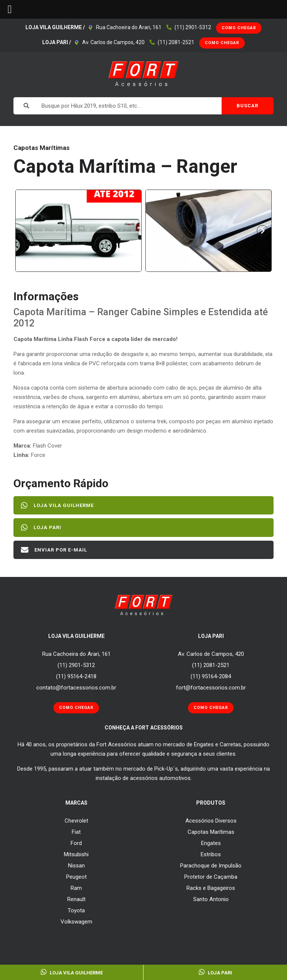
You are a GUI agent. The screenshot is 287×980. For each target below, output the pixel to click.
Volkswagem (76, 922)
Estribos (211, 854)
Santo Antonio (211, 899)
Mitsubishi (76, 854)
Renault (76, 899)
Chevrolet (76, 821)
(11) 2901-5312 (193, 27)
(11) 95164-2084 (211, 676)
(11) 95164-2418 (76, 676)
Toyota (76, 910)
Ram (76, 888)
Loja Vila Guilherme (57, 506)
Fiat (76, 832)
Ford (76, 843)
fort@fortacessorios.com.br (211, 688)
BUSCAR (247, 106)
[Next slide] (262, 231)
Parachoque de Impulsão (211, 866)
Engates (211, 843)
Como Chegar (239, 28)
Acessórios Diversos (211, 821)
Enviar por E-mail (54, 550)
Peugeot (76, 877)
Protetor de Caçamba (211, 877)
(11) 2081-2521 (176, 42)
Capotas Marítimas (211, 832)
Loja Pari (41, 528)
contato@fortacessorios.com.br (76, 688)
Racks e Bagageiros (211, 888)
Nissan (76, 866)
